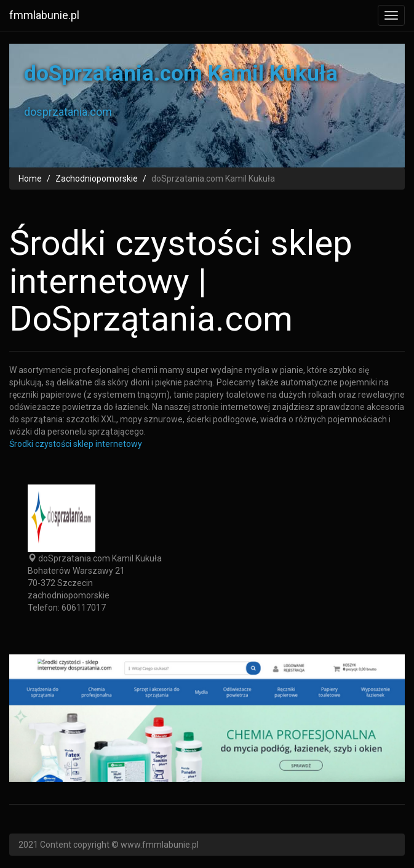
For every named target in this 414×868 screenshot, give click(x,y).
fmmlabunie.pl (44, 15)
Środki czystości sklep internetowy (76, 444)
